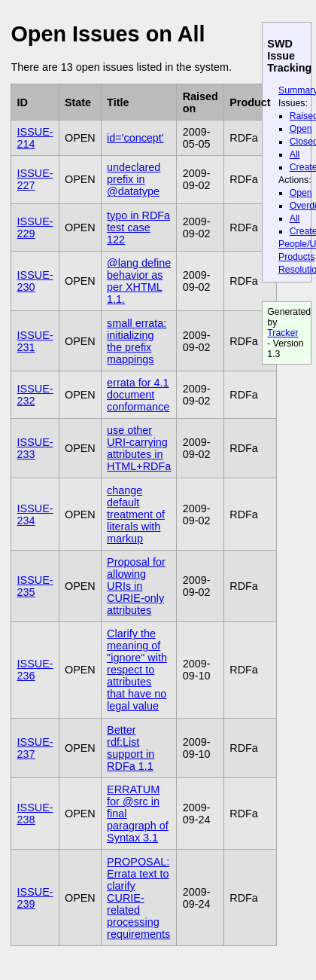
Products (296, 257)
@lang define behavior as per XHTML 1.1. (139, 281)
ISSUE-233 (35, 448)
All (295, 154)
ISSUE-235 (35, 586)
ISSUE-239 (35, 898)
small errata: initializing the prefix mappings (137, 341)
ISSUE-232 (35, 395)
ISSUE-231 (35, 341)
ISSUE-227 (35, 179)
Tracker (283, 333)
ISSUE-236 (35, 670)
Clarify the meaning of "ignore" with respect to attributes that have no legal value (137, 670)
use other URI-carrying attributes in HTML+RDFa (139, 448)
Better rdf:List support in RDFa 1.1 (131, 748)
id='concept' (135, 138)
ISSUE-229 (35, 227)
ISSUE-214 (35, 138)
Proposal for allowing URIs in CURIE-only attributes (136, 586)
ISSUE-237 (35, 748)
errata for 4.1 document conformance (138, 395)
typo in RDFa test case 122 (138, 227)
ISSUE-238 (35, 814)
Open (301, 129)
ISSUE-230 (35, 281)
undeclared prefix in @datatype (134, 179)
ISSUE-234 (35, 514)
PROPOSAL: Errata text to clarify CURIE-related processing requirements (138, 898)
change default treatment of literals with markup (136, 514)
